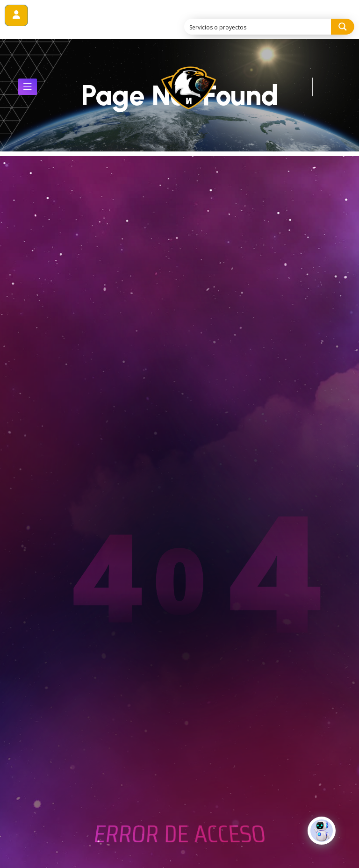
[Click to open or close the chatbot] (322, 838)
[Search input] (258, 27)
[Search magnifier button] (343, 27)
